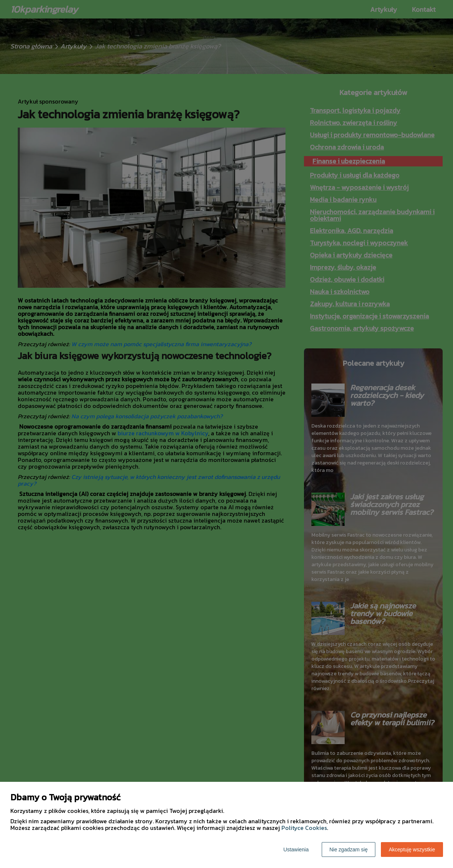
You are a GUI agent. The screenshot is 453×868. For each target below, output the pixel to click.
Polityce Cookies (304, 828)
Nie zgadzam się (349, 850)
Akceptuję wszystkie (412, 850)
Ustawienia (296, 850)
